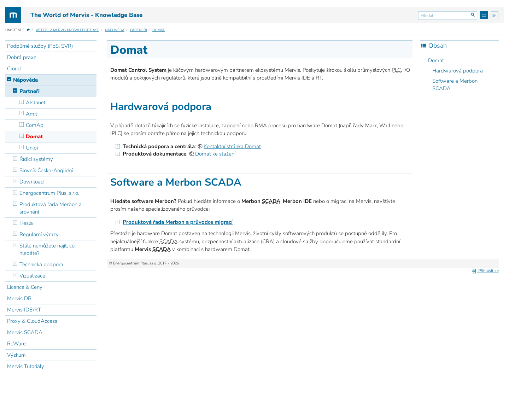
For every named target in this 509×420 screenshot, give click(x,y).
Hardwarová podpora (458, 71)
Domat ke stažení (215, 154)
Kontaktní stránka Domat (232, 146)
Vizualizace (32, 276)
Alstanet (36, 103)
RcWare (16, 344)
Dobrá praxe (22, 57)
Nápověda (115, 30)
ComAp (35, 125)
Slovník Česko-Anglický (46, 170)
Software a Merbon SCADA (455, 85)
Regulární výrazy (39, 234)
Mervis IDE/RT (24, 310)
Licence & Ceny (25, 287)
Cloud (14, 69)
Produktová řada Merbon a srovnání (51, 208)
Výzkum (16, 355)
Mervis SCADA (25, 332)
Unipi (32, 148)
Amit (31, 114)
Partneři (138, 30)
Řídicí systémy (36, 159)
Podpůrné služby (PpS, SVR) (40, 46)
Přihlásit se (485, 271)
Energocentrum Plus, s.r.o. (49, 193)
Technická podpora (41, 264)
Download (32, 182)
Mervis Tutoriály (26, 366)
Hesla (26, 223)
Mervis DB (19, 298)
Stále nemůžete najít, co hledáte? (47, 249)
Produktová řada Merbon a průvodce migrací (178, 222)
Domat (159, 30)
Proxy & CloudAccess (32, 321)
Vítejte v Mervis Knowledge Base (68, 30)
